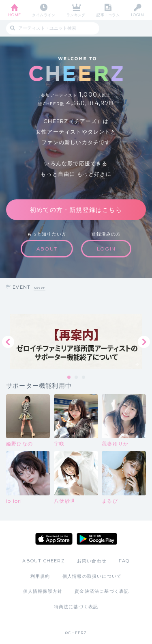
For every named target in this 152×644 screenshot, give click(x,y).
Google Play (97, 539)
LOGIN (137, 15)
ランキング (76, 15)
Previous (8, 342)
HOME (15, 15)
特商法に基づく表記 (76, 607)
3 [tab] (84, 378)
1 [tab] (69, 378)
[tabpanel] (76, 342)
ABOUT (47, 249)
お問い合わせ (92, 561)
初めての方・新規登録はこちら (76, 210)
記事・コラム (108, 15)
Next (144, 342)
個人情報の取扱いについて (92, 576)
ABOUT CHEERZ (43, 561)
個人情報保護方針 (43, 591)
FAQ (124, 561)
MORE (40, 288)
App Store (54, 539)
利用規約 (40, 576)
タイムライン (44, 15)
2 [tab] (77, 378)
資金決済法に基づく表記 (102, 591)
